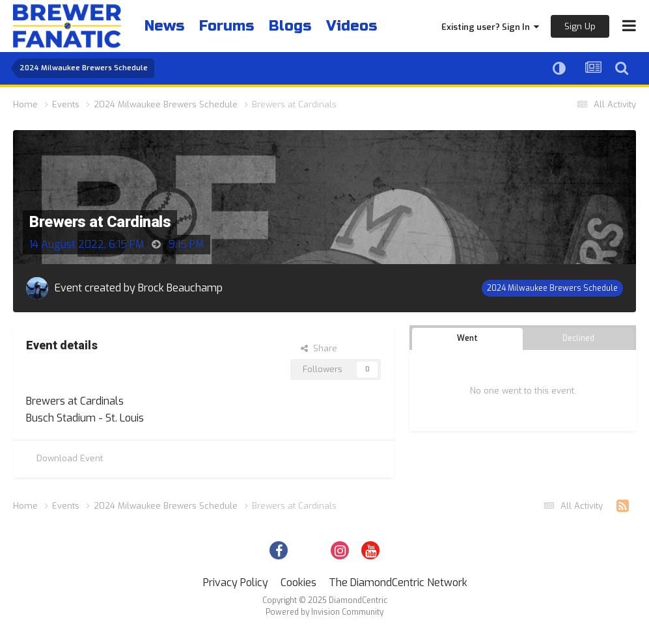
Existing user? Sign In (490, 27)
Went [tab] (467, 338)
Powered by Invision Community (324, 612)
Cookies (298, 583)
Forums (227, 26)
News (164, 26)
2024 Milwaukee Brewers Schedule (552, 288)
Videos (352, 26)
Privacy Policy (236, 583)
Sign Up (580, 26)
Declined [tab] (578, 338)
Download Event (70, 458)
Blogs (290, 26)
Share (319, 348)
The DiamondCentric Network (398, 583)
